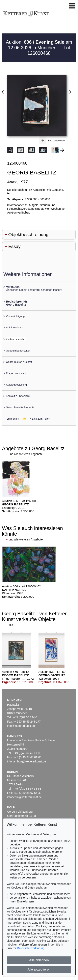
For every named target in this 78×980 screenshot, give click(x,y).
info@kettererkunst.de (21, 726)
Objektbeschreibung (28, 235)
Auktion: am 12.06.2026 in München (39, 45)
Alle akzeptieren (39, 969)
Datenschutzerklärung (31, 948)
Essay (14, 246)
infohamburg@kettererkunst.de (27, 761)
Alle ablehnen (39, 960)
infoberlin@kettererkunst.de (24, 797)
